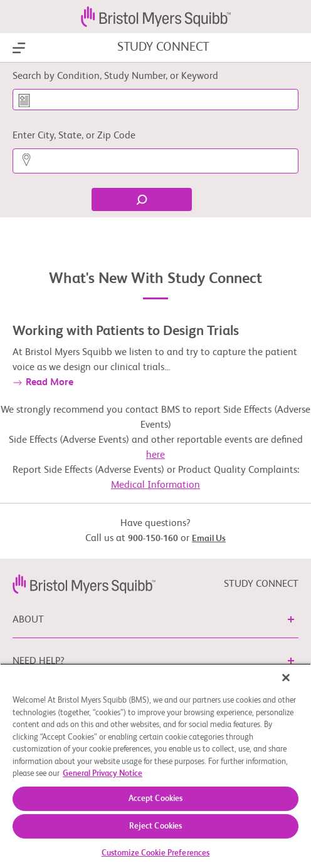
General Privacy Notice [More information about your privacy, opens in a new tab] (103, 774)
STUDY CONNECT (163, 48)
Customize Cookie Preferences (156, 853)
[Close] (286, 678)
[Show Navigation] (19, 48)
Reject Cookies (156, 826)
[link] (84, 584)
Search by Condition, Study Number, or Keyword (115, 76)
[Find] (142, 199)
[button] (291, 619)
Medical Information (155, 485)
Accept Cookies (156, 799)
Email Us (209, 539)
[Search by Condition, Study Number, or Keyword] (155, 100)
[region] (155, 766)
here (155, 455)
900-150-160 (153, 539)
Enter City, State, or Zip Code (74, 136)
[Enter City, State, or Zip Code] (155, 161)
